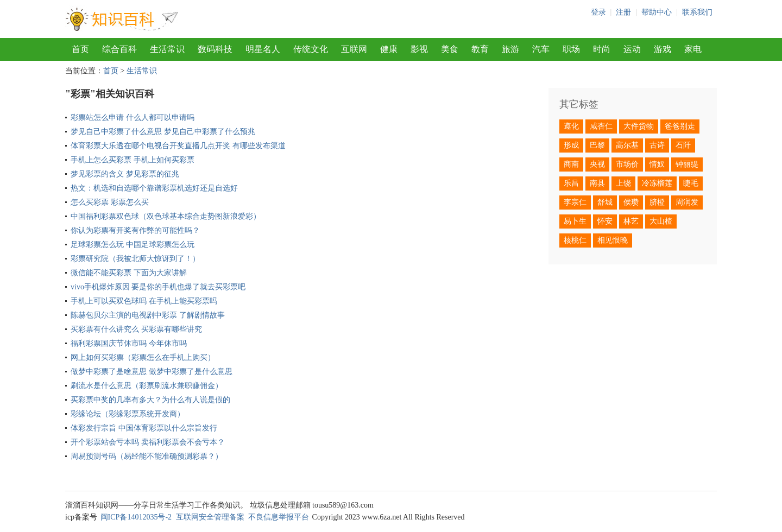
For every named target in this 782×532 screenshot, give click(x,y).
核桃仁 (575, 240)
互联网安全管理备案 (210, 517)
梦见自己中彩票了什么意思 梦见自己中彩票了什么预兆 (163, 132)
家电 (693, 49)
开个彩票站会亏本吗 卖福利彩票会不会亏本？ (148, 442)
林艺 (631, 221)
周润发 (687, 202)
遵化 (571, 126)
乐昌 (571, 183)
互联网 (354, 49)
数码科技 (215, 49)
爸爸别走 (680, 126)
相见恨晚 (613, 240)
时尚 (602, 49)
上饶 (623, 183)
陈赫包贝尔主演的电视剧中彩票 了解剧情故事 (148, 315)
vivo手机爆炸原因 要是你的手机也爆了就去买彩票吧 (158, 287)
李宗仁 (575, 202)
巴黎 (597, 145)
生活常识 (167, 49)
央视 (597, 164)
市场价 (627, 164)
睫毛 (691, 183)
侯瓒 (631, 202)
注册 (623, 12)
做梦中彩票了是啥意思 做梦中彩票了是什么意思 (152, 372)
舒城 (605, 202)
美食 (450, 49)
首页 (80, 49)
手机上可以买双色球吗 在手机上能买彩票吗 (144, 301)
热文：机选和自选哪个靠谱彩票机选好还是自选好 (154, 188)
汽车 (541, 49)
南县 (597, 183)
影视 (419, 49)
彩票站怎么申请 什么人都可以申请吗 (133, 118)
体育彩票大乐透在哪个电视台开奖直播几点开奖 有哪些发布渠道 (178, 146)
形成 (571, 145)
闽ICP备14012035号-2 (136, 517)
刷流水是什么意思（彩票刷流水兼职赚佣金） (147, 386)
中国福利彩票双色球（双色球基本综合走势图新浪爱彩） (166, 216)
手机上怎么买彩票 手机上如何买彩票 (133, 160)
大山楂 (661, 221)
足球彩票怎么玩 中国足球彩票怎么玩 (133, 245)
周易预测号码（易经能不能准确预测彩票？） (147, 456)
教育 (480, 49)
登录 (598, 12)
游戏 (663, 49)
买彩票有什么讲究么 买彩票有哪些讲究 (136, 329)
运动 (632, 49)
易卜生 (575, 221)
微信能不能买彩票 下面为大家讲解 (129, 273)
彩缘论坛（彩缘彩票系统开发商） (128, 414)
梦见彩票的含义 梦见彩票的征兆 (125, 174)
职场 (571, 49)
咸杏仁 (601, 126)
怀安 (605, 221)
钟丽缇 (687, 164)
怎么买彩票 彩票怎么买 (110, 202)
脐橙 (657, 202)
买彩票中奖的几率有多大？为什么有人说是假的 (150, 400)
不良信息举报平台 (279, 517)
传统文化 (311, 49)
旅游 (510, 49)
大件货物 (639, 126)
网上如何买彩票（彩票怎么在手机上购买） (143, 357)
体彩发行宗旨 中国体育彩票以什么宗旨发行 (144, 428)
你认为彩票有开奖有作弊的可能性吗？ (135, 230)
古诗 (657, 145)
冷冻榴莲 (657, 183)
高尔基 (627, 145)
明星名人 (263, 49)
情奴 (657, 164)
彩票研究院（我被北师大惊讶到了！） (135, 259)
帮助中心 (657, 12)
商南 (571, 164)
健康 (389, 49)
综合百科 (119, 49)
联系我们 (697, 12)
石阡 (683, 145)
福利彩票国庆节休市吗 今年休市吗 (129, 343)
